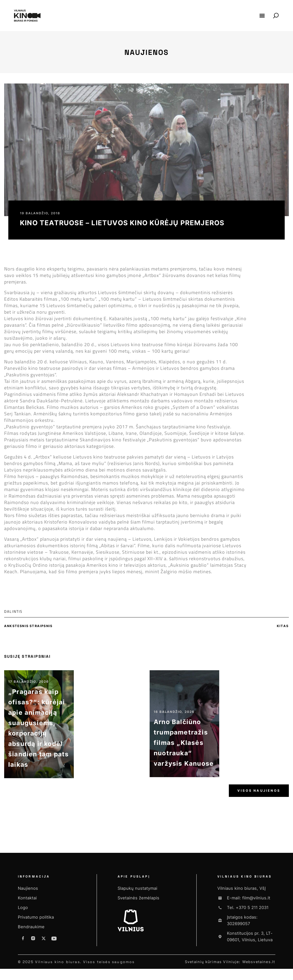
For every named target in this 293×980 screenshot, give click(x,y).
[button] (262, 15)
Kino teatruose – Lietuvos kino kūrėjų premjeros (122, 223)
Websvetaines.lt (259, 966)
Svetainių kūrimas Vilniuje (212, 966)
